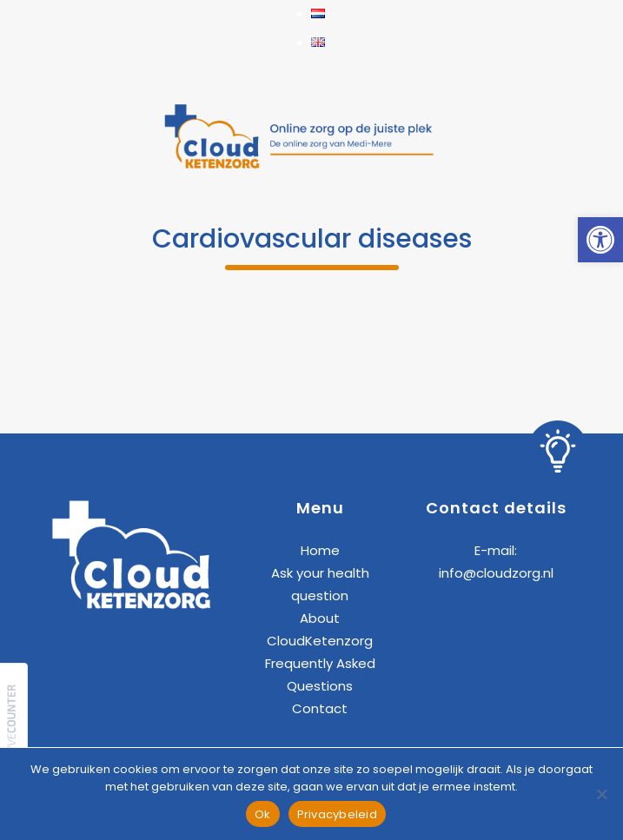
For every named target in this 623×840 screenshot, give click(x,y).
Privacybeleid (337, 814)
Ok (263, 814)
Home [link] (320, 550)
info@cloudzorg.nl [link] (496, 573)
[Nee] (601, 794)
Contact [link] (320, 708)
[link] (600, 240)
